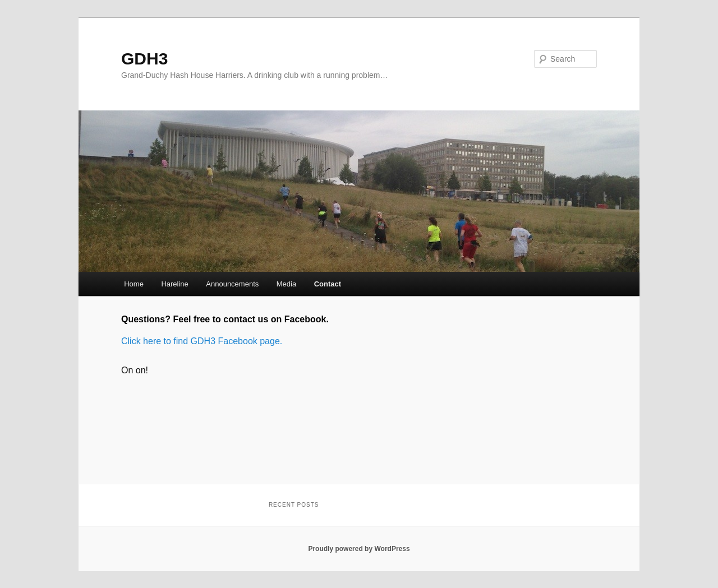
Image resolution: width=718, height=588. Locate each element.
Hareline (174, 284)
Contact (328, 284)
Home (134, 284)
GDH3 (144, 59)
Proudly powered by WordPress (359, 549)
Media (286, 284)
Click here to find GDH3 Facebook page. (202, 341)
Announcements (232, 284)
